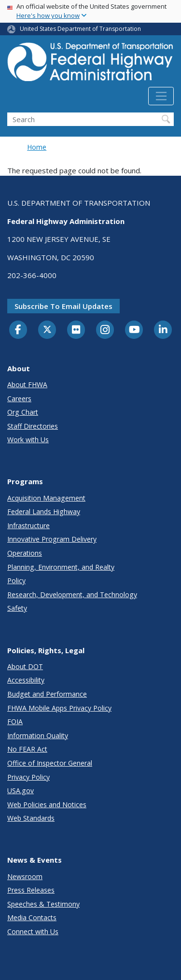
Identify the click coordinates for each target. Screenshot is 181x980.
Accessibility (26, 680)
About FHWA (27, 385)
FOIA (15, 721)
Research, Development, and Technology (72, 595)
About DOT (25, 666)
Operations (25, 553)
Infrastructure (28, 525)
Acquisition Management (46, 498)
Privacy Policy (28, 777)
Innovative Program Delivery (52, 539)
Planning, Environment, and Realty (61, 567)
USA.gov (21, 791)
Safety (17, 608)
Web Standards (31, 818)
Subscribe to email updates (63, 306)
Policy (16, 581)
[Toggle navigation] (161, 96)
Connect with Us (33, 931)
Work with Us (28, 440)
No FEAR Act (27, 749)
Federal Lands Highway (44, 511)
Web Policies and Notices (47, 805)
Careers (19, 399)
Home (37, 147)
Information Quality (38, 735)
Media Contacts (32, 917)
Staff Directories (33, 426)
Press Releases (31, 890)
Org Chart (23, 412)
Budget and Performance (47, 694)
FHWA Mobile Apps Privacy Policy (59, 708)
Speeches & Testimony (43, 904)
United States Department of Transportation (80, 29)
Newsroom (25, 876)
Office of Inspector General (50, 763)
